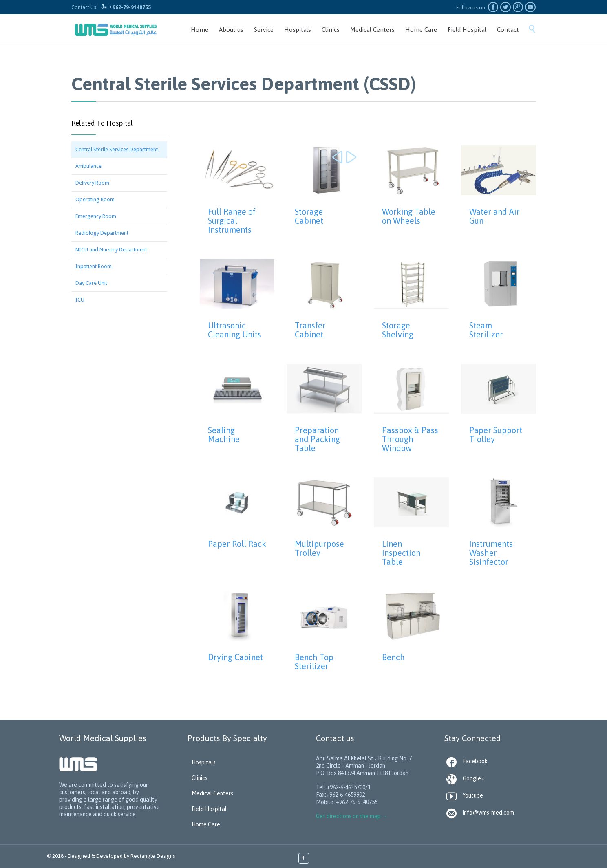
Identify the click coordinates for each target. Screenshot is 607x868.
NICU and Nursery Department (111, 250)
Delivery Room (92, 183)
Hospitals (204, 762)
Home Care (206, 824)
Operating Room (95, 199)
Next (351, 158)
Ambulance (88, 166)
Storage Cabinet (309, 216)
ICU (80, 300)
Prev (339, 158)
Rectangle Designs (153, 856)
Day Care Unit (91, 283)
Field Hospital (209, 809)
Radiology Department (102, 233)
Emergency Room (96, 216)
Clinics (200, 778)
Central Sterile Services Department (117, 149)
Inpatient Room (94, 266)
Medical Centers (212, 793)
